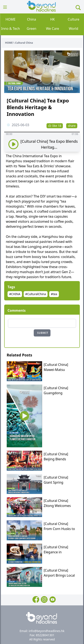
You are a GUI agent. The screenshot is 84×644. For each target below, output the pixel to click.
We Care (53, 29)
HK (53, 19)
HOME (10, 19)
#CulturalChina (36, 294)
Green (31, 29)
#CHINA (15, 294)
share (72, 126)
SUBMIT (43, 333)
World (73, 29)
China (32, 19)
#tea (54, 294)
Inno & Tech (10, 29)
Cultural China (24, 43)
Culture (73, 19)
